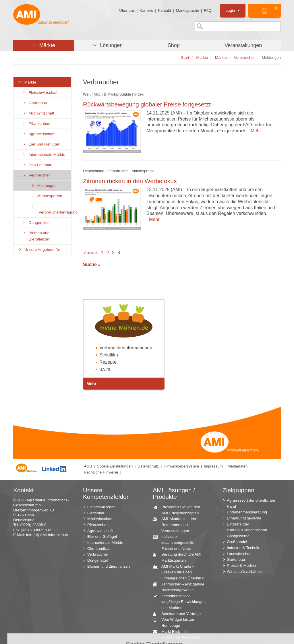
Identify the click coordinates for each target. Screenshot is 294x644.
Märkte (27, 82)
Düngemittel (36, 223)
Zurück (91, 253)
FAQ (208, 10)
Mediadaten (238, 466)
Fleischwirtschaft (40, 93)
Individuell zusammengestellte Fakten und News (176, 542)
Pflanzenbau (36, 124)
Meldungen (44, 186)
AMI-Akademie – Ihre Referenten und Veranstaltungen (177, 524)
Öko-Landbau (37, 165)
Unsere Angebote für (39, 250)
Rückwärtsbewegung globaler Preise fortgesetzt (147, 104)
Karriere (146, 10)
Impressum (213, 466)
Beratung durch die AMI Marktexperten (179, 557)
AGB (88, 466)
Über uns (127, 10)
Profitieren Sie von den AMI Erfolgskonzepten (179, 510)
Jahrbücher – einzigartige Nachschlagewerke (181, 587)
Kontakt (164, 10)
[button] (43, 46)
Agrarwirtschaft (38, 134)
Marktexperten (47, 196)
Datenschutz (148, 466)
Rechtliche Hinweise (101, 472)
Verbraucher (36, 175)
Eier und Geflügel (40, 144)
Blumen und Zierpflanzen (36, 236)
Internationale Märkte (44, 155)
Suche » (92, 264)
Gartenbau (35, 103)
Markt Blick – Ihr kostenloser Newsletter (179, 634)
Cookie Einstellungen (115, 466)
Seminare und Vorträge (179, 614)
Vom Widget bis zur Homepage (176, 622)
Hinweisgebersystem (181, 466)
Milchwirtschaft (38, 113)
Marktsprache (187, 10)
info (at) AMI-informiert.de (48, 535)
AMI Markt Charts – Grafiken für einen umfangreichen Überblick (180, 572)
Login (233, 10)
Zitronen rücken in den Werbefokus (130, 181)
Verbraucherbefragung (51, 209)
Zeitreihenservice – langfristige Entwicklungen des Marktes (181, 602)
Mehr (255, 131)
